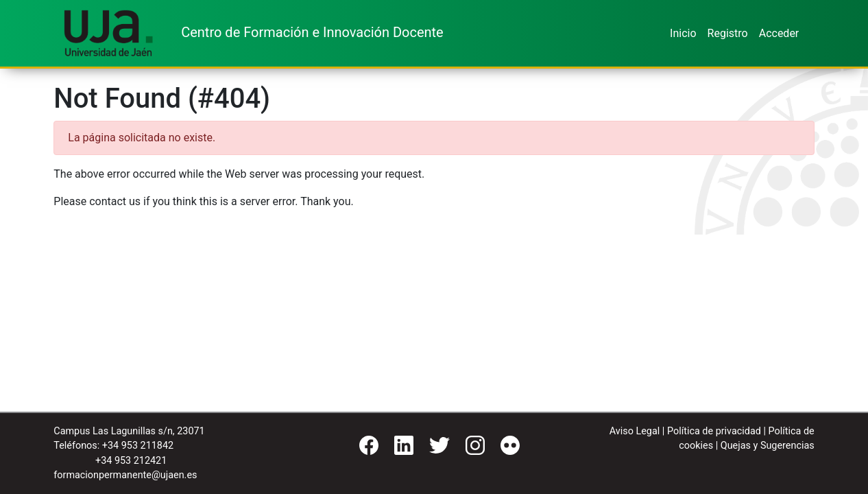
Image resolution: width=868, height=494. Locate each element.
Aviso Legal (635, 431)
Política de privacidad (714, 431)
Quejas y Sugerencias (768, 446)
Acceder (779, 33)
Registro (728, 33)
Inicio (683, 33)
